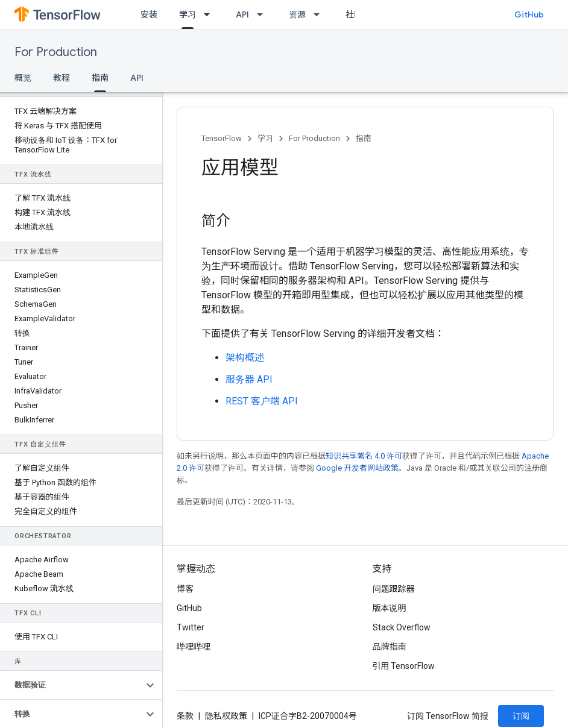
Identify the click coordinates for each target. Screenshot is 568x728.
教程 (62, 78)
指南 (364, 138)
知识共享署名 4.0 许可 (364, 456)
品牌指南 (390, 647)
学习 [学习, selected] (188, 14)
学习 (265, 138)
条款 (185, 716)
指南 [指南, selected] (100, 78)
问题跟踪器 (394, 589)
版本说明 (390, 608)
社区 (354, 14)
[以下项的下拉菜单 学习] (210, 14)
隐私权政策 (226, 716)
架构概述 (245, 358)
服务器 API (249, 379)
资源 (297, 14)
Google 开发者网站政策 (357, 468)
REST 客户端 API (262, 401)
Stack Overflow (402, 627)
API (242, 14)
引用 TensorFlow (404, 666)
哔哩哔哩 (194, 647)
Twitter (191, 627)
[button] (71, 685)
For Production (56, 52)
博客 (185, 589)
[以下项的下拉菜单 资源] (320, 14)
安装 (149, 14)
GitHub (529, 14)
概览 (23, 78)
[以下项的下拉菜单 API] (263, 14)
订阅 (521, 716)
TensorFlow (222, 138)
